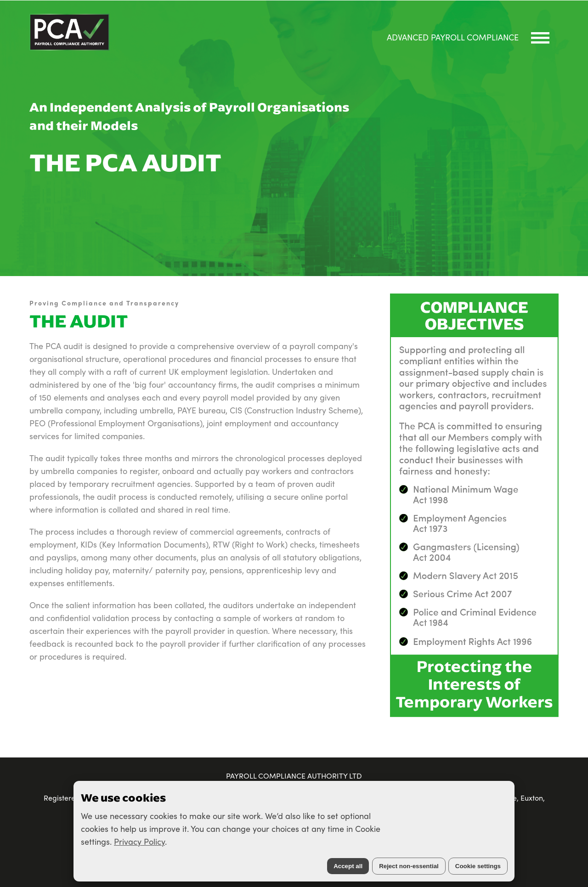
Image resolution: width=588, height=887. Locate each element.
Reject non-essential (409, 866)
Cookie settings (478, 866)
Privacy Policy (139, 841)
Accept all (348, 866)
